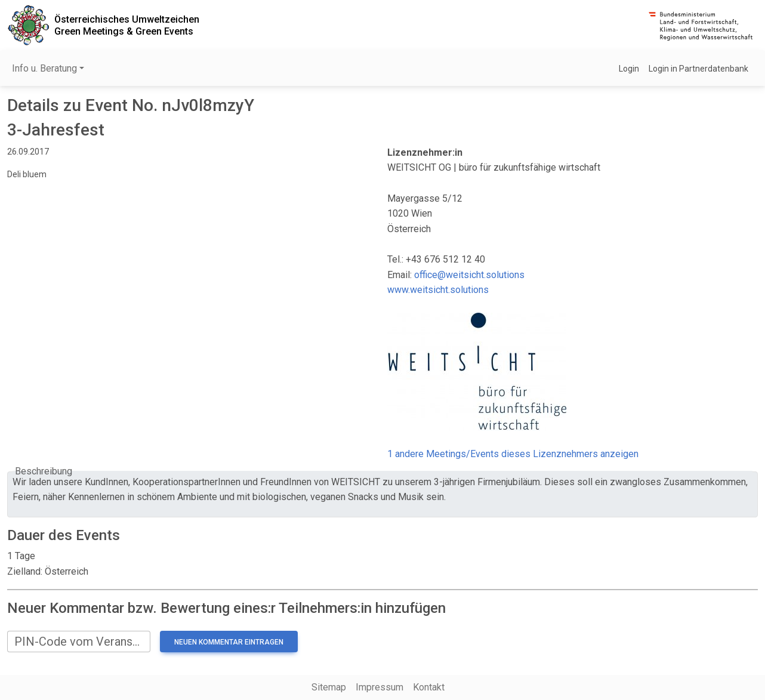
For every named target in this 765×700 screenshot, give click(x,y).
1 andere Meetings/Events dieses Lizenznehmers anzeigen (513, 454)
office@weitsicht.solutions (469, 275)
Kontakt (429, 687)
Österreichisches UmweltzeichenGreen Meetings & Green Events (127, 25)
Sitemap (329, 687)
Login (629, 69)
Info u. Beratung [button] (44, 68)
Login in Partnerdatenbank (698, 69)
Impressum (380, 687)
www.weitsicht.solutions (438, 290)
